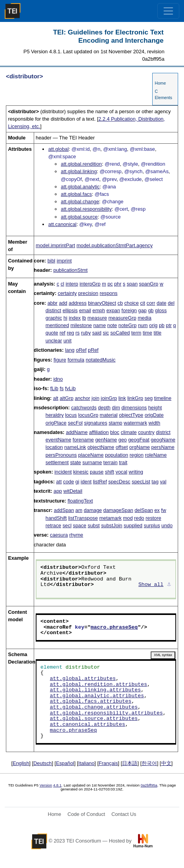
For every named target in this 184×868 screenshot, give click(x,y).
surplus (152, 525)
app (58, 491)
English (21, 763)
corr (151, 303)
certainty (67, 293)
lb (84, 318)
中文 (166, 763)
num (143, 325)
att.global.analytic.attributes (97, 696)
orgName (139, 447)
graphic (54, 318)
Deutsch (43, 763)
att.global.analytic (80, 187)
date (161, 303)
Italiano (87, 763)
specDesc (119, 482)
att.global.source (79, 217)
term (137, 333)
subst (94, 525)
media (145, 318)
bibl (51, 261)
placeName (91, 455)
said (97, 333)
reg (70, 333)
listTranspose (83, 518)
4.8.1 (57, 785)
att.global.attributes (83, 679)
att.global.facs (76, 194)
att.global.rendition (81, 164)
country (146, 432)
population (117, 455)
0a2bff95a (149, 785)
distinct (53, 310)
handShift (56, 518)
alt (56, 398)
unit (68, 341)
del (171, 303)
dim (116, 408)
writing (136, 472)
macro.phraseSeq (114, 627)
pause (97, 472)
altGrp (66, 398)
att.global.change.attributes (94, 707)
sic (106, 333)
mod (128, 518)
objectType (131, 415)
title (157, 333)
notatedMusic (100, 360)
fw (164, 510)
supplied (133, 525)
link (122, 398)
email (85, 310)
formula (76, 360)
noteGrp (128, 325)
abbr (53, 303)
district (163, 432)
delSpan (144, 510)
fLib (54, 388)
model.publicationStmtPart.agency (115, 245)
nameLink (75, 447)
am (79, 510)
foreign (129, 310)
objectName (101, 447)
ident (86, 482)
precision (88, 293)
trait (123, 462)
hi (66, 318)
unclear (54, 341)
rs (77, 333)
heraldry (55, 415)
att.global (58, 149)
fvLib (70, 388)
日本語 (130, 763)
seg (149, 398)
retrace (53, 525)
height (155, 408)
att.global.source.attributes (94, 719)
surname (92, 462)
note (112, 325)
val (163, 482)
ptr (169, 325)
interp (72, 284)
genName (106, 440)
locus (71, 415)
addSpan (64, 510)
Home (160, 83)
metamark (110, 518)
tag (155, 482)
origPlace (56, 423)
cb (120, 303)
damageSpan (118, 510)
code (69, 482)
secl (67, 525)
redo (139, 518)
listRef (100, 482)
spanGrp (148, 284)
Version (46, 785)
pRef (93, 350)
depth (104, 408)
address (78, 303)
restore (153, 518)
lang (70, 350)
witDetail (73, 491)
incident (63, 472)
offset (122, 447)
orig (153, 325)
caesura (59, 535)
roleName (156, 455)
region (137, 455)
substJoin (112, 525)
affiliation (99, 432)
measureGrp (122, 318)
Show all (151, 585)
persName (163, 447)
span (132, 284)
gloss (161, 310)
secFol (75, 423)
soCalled (120, 333)
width (155, 423)
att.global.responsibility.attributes (106, 713)
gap (142, 310)
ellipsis (70, 310)
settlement (57, 462)
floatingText (80, 501)
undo (167, 525)
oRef (81, 350)
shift (110, 472)
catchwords (84, 408)
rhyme (76, 535)
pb (162, 325)
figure (60, 360)
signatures (96, 423)
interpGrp (90, 284)
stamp (116, 423)
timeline (163, 398)
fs (62, 388)
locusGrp (88, 415)
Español (65, 763)
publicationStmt (71, 270)
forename (83, 440)
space (80, 525)
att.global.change (80, 202)
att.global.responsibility (86, 209)
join (95, 398)
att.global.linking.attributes (95, 690)
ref (63, 333)
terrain (110, 462)
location (54, 447)
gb (151, 310)
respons (109, 293)
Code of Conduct (86, 814)
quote (52, 333)
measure (97, 318)
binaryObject (102, 303)
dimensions (134, 408)
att (59, 482)
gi (77, 482)
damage (93, 510)
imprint (64, 261)
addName (77, 432)
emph (99, 310)
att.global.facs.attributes (91, 702)
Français (108, 763)
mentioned (57, 325)
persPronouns (61, 455)
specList (141, 482)
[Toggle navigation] (168, 11)
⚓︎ (169, 585)
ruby (86, 333)
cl (62, 284)
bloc (115, 432)
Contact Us (124, 814)
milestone (81, 325)
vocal (122, 472)
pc (110, 284)
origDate (154, 415)
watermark (135, 423)
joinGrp (109, 398)
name (100, 325)
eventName (58, 440)
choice (132, 303)
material (109, 415)
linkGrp (135, 398)
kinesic (81, 472)
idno (58, 379)
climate (129, 432)
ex (157, 510)
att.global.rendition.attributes (98, 685)
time (148, 333)
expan (113, 310)
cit (143, 303)
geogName (163, 440)
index (75, 318)
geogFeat (139, 440)
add (63, 303)
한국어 (149, 763)
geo (123, 440)
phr (118, 284)
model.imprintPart (55, 245)
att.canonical (62, 224)
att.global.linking (79, 171)
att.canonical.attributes (87, 725)
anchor (83, 398)
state (76, 462)
